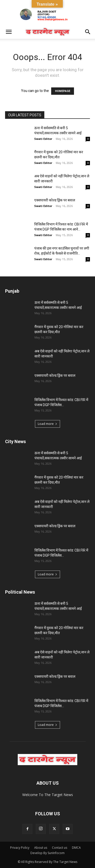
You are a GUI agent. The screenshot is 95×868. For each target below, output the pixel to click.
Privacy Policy (20, 848)
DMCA (76, 848)
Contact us (60, 848)
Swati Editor (43, 139)
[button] (9, 32)
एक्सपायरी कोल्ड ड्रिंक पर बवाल (55, 200)
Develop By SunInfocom (48, 853)
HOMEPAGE (63, 91)
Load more (48, 424)
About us (41, 848)
